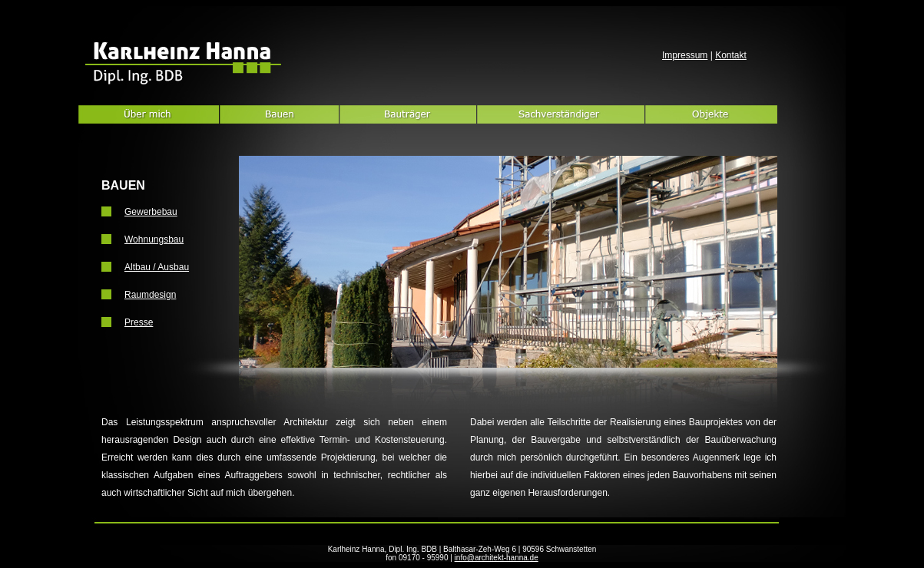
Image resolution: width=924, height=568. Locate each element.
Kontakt (731, 55)
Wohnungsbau (154, 239)
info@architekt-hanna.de (497, 558)
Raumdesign (150, 295)
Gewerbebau (151, 212)
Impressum (685, 55)
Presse (139, 322)
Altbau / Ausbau (157, 267)
